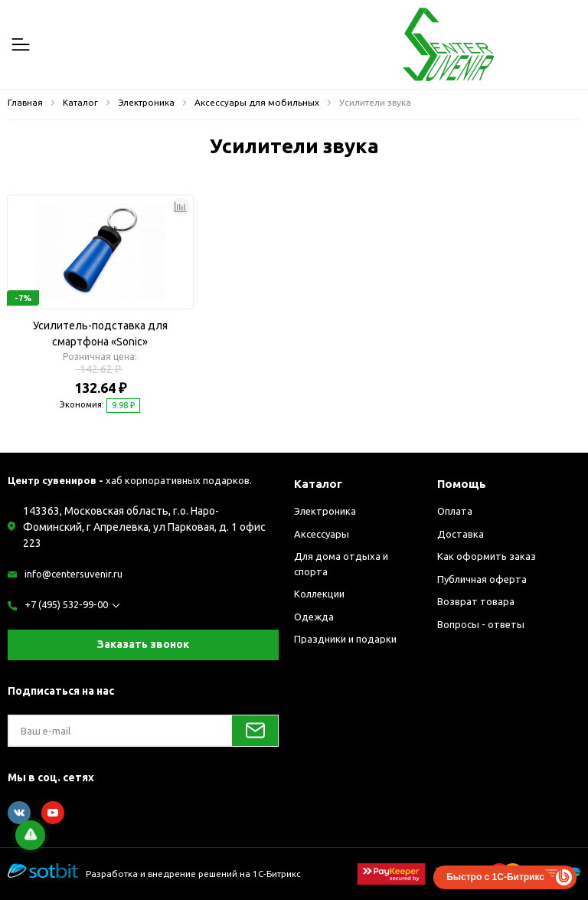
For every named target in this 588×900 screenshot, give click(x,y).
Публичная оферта (482, 579)
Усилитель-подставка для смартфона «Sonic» (100, 334)
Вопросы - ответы (481, 624)
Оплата (455, 511)
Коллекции (319, 594)
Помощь (462, 484)
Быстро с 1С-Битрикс (495, 877)
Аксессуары (322, 534)
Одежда (314, 617)
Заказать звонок (143, 644)
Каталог (318, 484)
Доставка (461, 534)
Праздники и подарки (345, 639)
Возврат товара (476, 601)
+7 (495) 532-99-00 (66, 604)
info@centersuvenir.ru (73, 574)
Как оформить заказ (487, 556)
